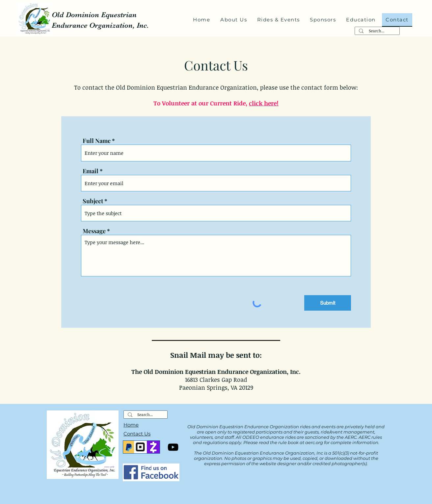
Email (91, 171)
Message (94, 231)
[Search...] (377, 31)
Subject (93, 201)
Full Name (97, 141)
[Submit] (328, 303)
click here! (264, 103)
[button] (234, 20)
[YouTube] (173, 447)
